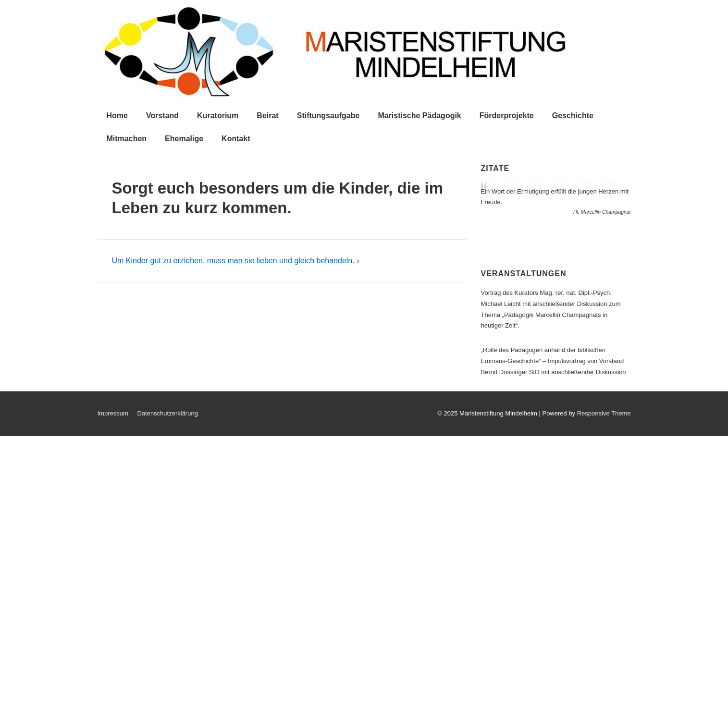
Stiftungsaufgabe (328, 116)
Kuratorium (218, 116)
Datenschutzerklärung (167, 413)
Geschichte (573, 116)
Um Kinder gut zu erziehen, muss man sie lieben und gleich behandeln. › (236, 261)
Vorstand (162, 116)
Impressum (113, 413)
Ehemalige (184, 139)
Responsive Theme (604, 413)
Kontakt (236, 139)
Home (117, 116)
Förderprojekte (507, 116)
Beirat (267, 116)
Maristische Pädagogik (419, 116)
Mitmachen (127, 139)
